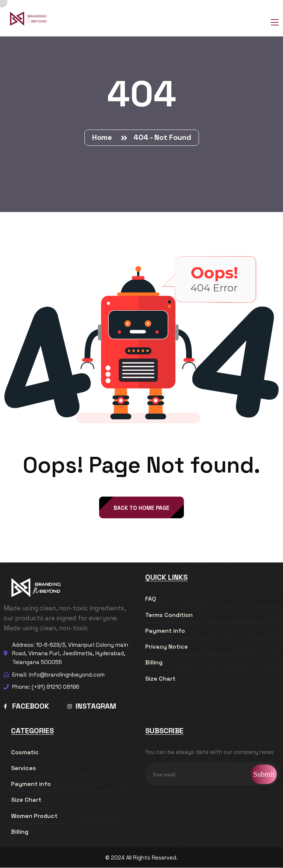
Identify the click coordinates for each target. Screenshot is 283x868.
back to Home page (141, 508)
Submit (264, 775)
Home (104, 137)
